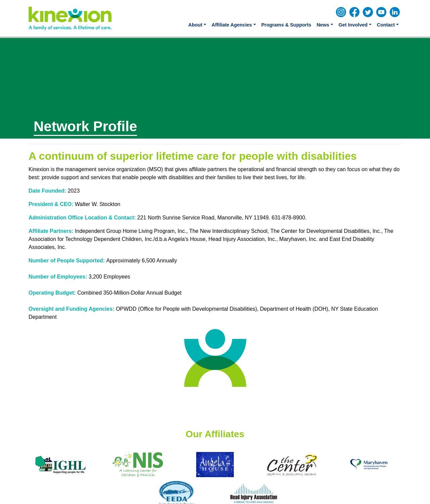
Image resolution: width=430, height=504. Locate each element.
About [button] (196, 25)
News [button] (323, 25)
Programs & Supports (286, 25)
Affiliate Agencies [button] (232, 25)
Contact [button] (386, 25)
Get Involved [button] (353, 25)
